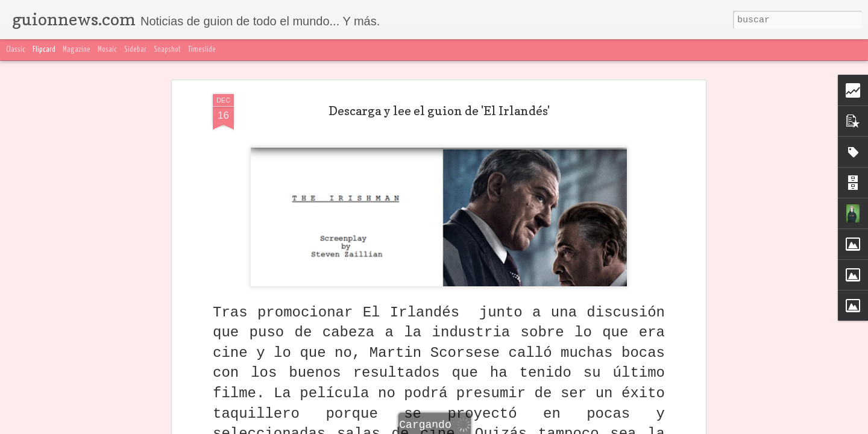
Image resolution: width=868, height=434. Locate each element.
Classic (16, 50)
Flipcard (44, 50)
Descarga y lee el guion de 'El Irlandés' (439, 111)
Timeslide (202, 50)
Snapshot (167, 50)
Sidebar (135, 50)
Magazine (77, 50)
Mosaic (107, 50)
